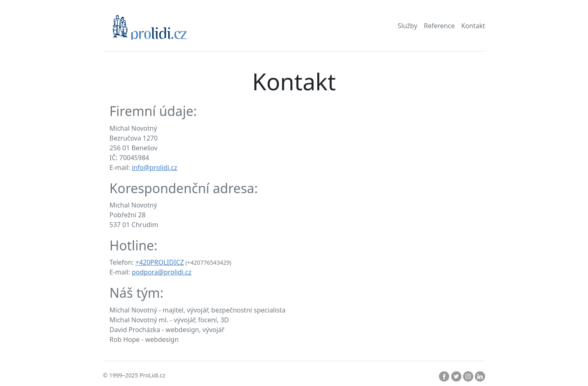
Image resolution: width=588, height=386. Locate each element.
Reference (439, 26)
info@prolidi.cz (155, 167)
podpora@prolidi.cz (162, 272)
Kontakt (473, 26)
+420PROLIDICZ (159, 262)
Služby (408, 26)
